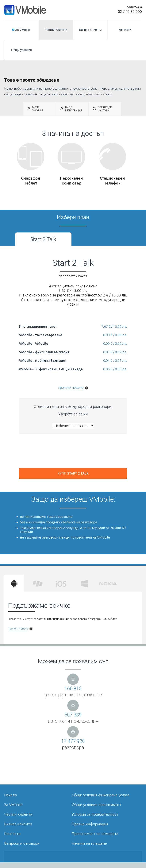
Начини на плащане (89, 843)
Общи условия (21, 50)
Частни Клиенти (56, 30)
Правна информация (90, 824)
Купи (73, 473)
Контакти (125, 30)
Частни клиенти (18, 814)
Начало (11, 795)
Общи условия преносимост (97, 805)
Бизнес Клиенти (90, 30)
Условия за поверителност (95, 814)
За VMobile (21, 30)
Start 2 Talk (43, 239)
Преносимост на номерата (95, 834)
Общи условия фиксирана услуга (100, 795)
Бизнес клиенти (18, 824)
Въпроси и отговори (22, 843)
